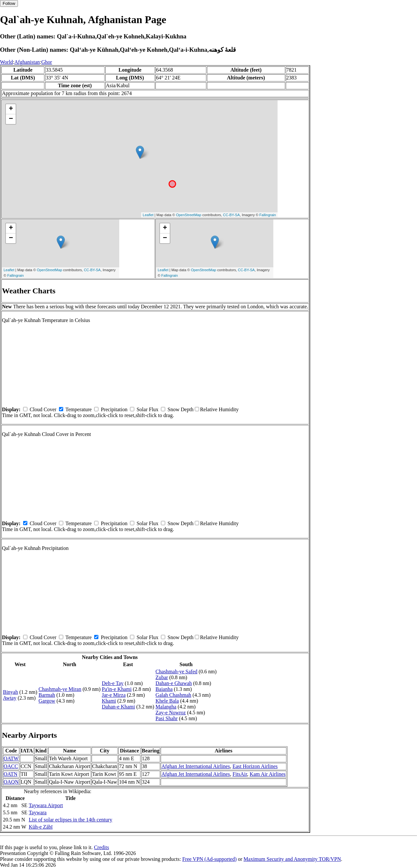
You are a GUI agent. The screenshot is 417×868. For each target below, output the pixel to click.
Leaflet (148, 215)
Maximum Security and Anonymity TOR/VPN (292, 859)
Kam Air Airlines (267, 774)
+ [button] (11, 109)
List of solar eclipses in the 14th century (70, 820)
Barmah (47, 695)
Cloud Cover (43, 409)
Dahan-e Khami (119, 707)
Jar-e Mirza (114, 695)
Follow (9, 3)
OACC (11, 766)
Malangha (166, 707)
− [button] (11, 119)
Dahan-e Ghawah (174, 683)
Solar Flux (147, 409)
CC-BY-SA (231, 215)
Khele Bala (167, 701)
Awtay (10, 698)
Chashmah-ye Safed (176, 672)
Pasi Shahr (166, 718)
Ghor (47, 62)
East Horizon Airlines (255, 766)
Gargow (47, 701)
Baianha (164, 689)
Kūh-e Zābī (41, 827)
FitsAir (240, 774)
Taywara (38, 812)
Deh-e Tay (113, 683)
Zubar (162, 677)
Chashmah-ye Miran (60, 689)
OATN (11, 774)
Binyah (10, 692)
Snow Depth (180, 409)
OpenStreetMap (189, 215)
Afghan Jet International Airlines (195, 766)
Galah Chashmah (173, 695)
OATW (11, 758)
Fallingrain (268, 215)
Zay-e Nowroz (171, 713)
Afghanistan (27, 62)
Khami (109, 701)
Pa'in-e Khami (117, 689)
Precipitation (114, 409)
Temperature (79, 409)
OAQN (11, 782)
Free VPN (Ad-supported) (209, 859)
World (7, 62)
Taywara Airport (46, 805)
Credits (101, 847)
